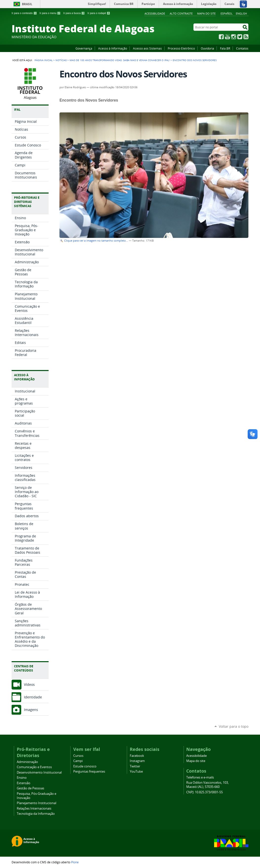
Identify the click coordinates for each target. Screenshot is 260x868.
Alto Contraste (181, 13)
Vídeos (29, 684)
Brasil (27, 4)
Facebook (221, 37)
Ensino (22, 778)
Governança (84, 48)
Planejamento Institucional (37, 803)
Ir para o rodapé (99, 13)
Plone (75, 862)
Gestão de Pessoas (30, 788)
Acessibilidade (155, 13)
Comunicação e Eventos (34, 767)
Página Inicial (44, 60)
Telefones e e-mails (200, 777)
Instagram (234, 37)
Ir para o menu (50, 13)
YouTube (227, 37)
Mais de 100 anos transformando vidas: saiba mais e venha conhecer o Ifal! (120, 60)
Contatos (242, 48)
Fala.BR (225, 48)
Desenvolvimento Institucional (39, 772)
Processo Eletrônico (181, 48)
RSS (246, 37)
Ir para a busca (74, 13)
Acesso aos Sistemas (147, 48)
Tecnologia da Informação (36, 814)
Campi (78, 761)
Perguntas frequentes (89, 771)
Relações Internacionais (34, 808)
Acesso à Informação (113, 48)
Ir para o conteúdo (24, 13)
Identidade (33, 697)
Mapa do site (206, 13)
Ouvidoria (207, 48)
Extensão (24, 783)
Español (227, 13)
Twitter (240, 37)
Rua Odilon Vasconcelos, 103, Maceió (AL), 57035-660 (207, 785)
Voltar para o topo (234, 726)
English (241, 13)
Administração (27, 762)
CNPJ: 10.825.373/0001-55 (204, 792)
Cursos (78, 756)
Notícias (61, 60)
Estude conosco (85, 766)
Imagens (31, 710)
